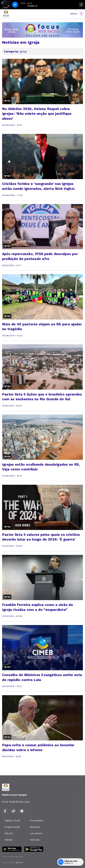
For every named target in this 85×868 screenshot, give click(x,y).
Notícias (35, 840)
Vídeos (8, 840)
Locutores (36, 833)
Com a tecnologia (12, 862)
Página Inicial (12, 820)
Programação (12, 827)
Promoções (37, 820)
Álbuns (9, 833)
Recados (35, 827)
